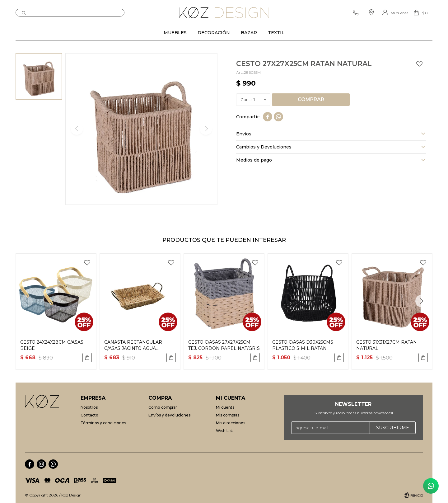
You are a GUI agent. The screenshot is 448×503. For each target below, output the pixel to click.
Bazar (249, 33)
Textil (276, 33)
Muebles (175, 33)
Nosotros (89, 407)
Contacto (89, 415)
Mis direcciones (231, 423)
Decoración (214, 33)
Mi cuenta (225, 407)
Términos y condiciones (103, 423)
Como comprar (163, 407)
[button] (422, 301)
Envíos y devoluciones (169, 415)
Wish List (224, 431)
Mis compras (228, 415)
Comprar (311, 99)
